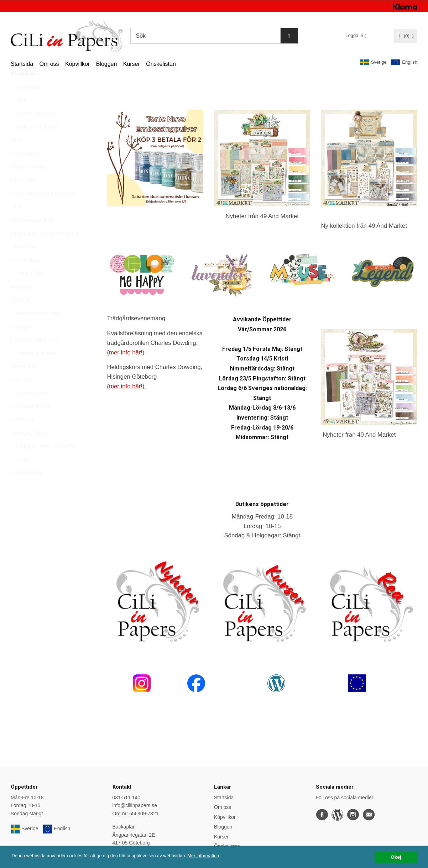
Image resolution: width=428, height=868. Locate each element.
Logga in (354, 35)
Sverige (374, 62)
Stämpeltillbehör (31, 423)
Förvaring (23, 263)
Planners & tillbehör (34, 370)
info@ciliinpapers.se (135, 805)
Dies (18, 223)
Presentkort (24, 383)
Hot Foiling (25, 277)
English (404, 62)
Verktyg (21, 477)
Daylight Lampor (29, 184)
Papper (21, 343)
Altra (16, 157)
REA (19, 117)
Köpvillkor (77, 64)
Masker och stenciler (36, 330)
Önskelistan (161, 64)
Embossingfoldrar (32, 237)
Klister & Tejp (27, 290)
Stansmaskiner (29, 410)
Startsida (22, 64)
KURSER (21, 304)
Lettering (20, 317)
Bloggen (107, 64)
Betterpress (26, 170)
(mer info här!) (127, 353)
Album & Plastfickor (34, 144)
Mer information (215, 865)
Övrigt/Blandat (27, 490)
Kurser (132, 64)
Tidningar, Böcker (30, 450)
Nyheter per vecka (34, 130)
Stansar (21, 396)
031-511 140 (127, 798)
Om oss (49, 64)
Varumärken (26, 104)
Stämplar (23, 436)
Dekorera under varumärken (44, 210)
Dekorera (23, 197)
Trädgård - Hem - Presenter (43, 463)
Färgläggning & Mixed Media (45, 250)
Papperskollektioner (35, 357)
